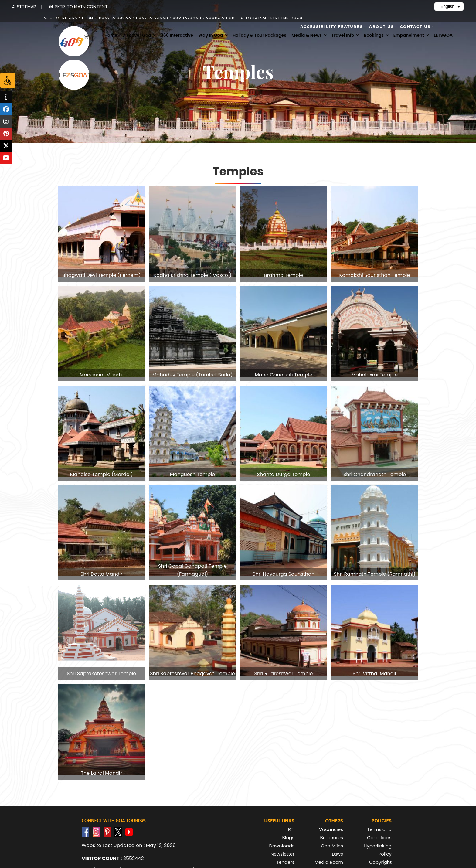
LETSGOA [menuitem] (443, 35)
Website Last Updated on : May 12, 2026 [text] (129, 845)
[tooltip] (6, 97)
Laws (337, 854)
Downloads (282, 846)
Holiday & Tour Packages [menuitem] (259, 35)
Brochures (332, 837)
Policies (382, 821)
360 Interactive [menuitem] (177, 35)
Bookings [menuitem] (374, 35)
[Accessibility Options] (8, 80)
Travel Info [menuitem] (343, 35)
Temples (238, 171)
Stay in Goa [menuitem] (211, 35)
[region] (238, 474)
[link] (101, 234)
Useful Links (279, 821)
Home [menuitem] (111, 35)
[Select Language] (449, 7)
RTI (291, 829)
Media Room (329, 862)
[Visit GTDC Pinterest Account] (107, 832)
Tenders (285, 862)
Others (334, 821)
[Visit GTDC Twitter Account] (118, 832)
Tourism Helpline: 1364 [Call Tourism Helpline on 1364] (273, 18)
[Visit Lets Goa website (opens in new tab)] (74, 75)
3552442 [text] (113, 858)
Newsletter (282, 854)
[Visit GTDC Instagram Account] (96, 832)
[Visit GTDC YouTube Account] (129, 832)
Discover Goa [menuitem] (137, 35)
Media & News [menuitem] (307, 35)
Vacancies (331, 829)
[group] (101, 234)
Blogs (288, 837)
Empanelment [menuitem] (409, 35)
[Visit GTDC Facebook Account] (85, 832)
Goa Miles (332, 846)
